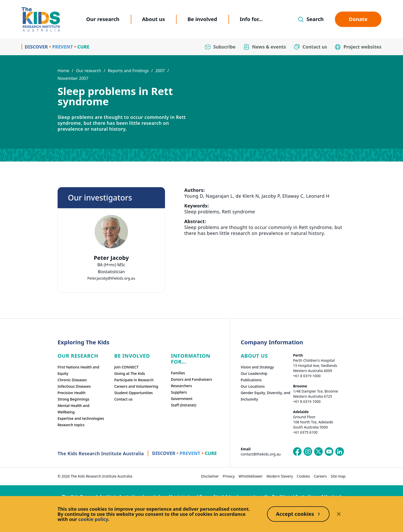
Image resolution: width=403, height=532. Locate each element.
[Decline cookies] (339, 514)
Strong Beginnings (74, 399)
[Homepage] (41, 19)
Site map (338, 476)
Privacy (229, 476)
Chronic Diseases (72, 380)
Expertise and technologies (81, 418)
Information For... (191, 359)
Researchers (181, 386)
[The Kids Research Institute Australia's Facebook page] (297, 452)
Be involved (202, 19)
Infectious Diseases (74, 386)
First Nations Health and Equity (78, 370)
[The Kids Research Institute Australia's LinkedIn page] (340, 452)
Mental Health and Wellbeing (74, 409)
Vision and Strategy (257, 367)
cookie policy (93, 519)
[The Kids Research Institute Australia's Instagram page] (308, 452)
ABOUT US (254, 356)
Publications (251, 380)
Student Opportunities (133, 393)
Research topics (71, 425)
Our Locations (253, 386)
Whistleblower (251, 476)
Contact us (123, 399)
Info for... (251, 19)
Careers (320, 476)
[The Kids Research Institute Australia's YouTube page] (329, 452)
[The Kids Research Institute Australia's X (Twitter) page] (318, 452)
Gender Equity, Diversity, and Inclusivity (265, 396)
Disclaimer (210, 476)
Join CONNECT (126, 367)
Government (182, 399)
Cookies (303, 476)
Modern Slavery (280, 476)
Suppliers (179, 392)
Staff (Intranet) (184, 405)
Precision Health (72, 393)
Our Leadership (254, 373)
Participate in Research (134, 380)
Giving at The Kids (130, 373)
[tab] (109, 267)
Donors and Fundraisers (191, 379)
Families (178, 373)
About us (154, 19)
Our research (103, 19)
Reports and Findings (128, 71)
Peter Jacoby (111, 258)
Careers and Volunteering (136, 386)
